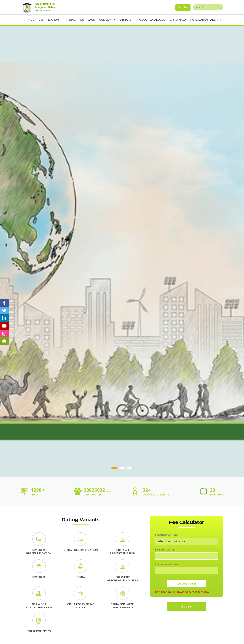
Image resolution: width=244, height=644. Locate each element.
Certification (49, 20)
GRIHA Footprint (94, 494)
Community (108, 20)
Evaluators (217, 494)
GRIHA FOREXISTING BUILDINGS (39, 606)
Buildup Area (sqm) (167, 564)
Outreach (87, 20)
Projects (36, 494)
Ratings (29, 20)
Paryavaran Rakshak (206, 20)
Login (183, 7)
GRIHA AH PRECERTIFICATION (122, 552)
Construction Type (167, 535)
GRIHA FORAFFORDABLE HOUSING (122, 579)
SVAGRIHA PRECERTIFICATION (39, 552)
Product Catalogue (151, 20)
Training (69, 20)
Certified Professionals (157, 494)
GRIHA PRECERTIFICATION (81, 550)
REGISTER (187, 606)
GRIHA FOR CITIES (39, 631)
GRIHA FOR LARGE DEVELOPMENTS (122, 606)
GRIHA (81, 577)
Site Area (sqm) (164, 550)
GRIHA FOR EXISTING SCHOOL (81, 606)
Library (126, 20)
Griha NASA (178, 20)
